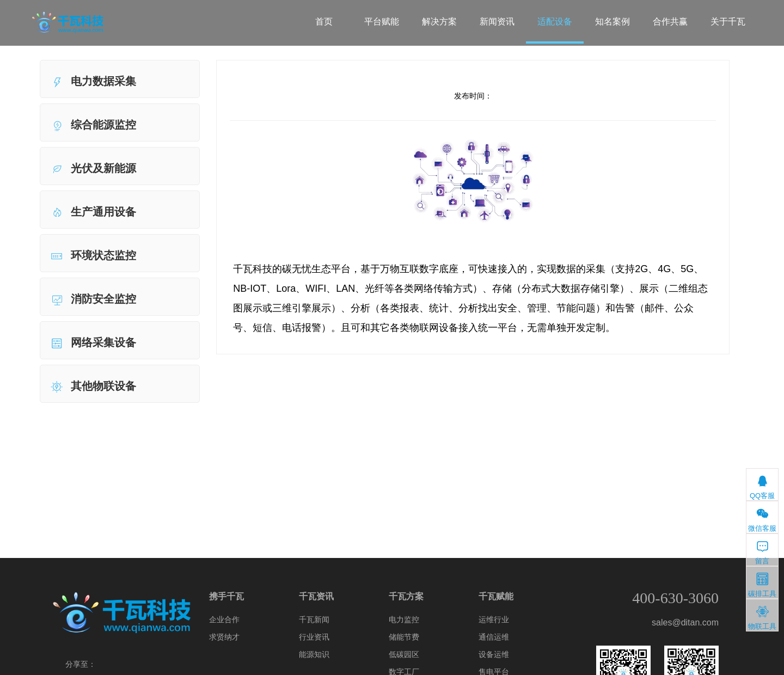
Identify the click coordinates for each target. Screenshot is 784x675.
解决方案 (439, 22)
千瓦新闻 (314, 619)
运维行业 (494, 619)
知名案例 (612, 22)
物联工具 (762, 618)
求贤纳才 (224, 637)
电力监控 (404, 619)
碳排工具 (762, 585)
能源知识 (314, 654)
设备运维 (494, 654)
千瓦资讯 (316, 596)
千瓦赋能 (496, 596)
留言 (762, 552)
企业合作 (224, 619)
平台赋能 (382, 22)
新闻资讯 (497, 22)
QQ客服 (762, 487)
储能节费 (404, 637)
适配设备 (555, 22)
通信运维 (494, 637)
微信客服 (762, 520)
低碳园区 (404, 654)
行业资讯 (314, 637)
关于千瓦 (728, 22)
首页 (324, 22)
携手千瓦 (226, 596)
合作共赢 (670, 22)
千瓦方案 (406, 596)
